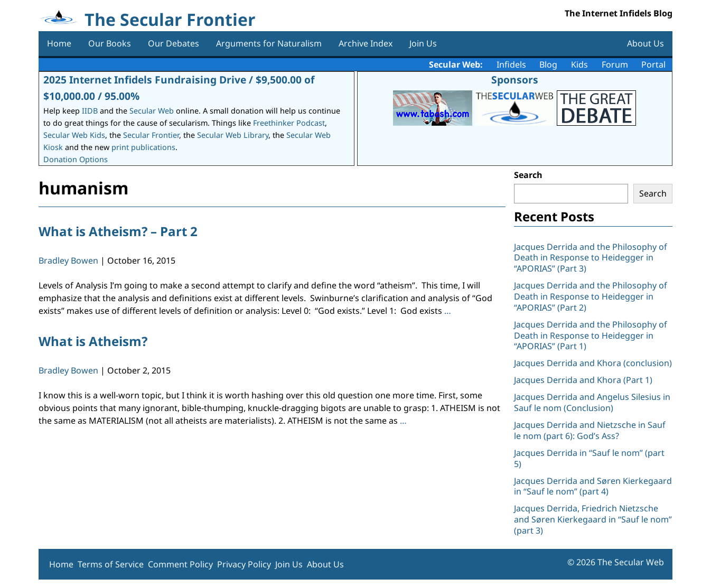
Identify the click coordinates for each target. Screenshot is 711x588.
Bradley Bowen (68, 260)
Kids (579, 64)
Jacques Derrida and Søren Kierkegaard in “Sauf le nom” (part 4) (593, 486)
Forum (615, 64)
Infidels (511, 64)
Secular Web (152, 111)
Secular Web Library (233, 135)
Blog (548, 64)
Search (528, 175)
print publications (143, 147)
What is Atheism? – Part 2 (118, 231)
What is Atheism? (93, 341)
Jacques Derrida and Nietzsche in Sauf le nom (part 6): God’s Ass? (590, 430)
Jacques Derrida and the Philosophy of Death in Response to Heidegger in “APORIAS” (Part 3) (591, 258)
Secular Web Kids (74, 135)
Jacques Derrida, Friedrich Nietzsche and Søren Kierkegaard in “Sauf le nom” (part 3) (593, 519)
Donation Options (76, 159)
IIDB (90, 111)
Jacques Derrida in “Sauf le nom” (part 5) (589, 458)
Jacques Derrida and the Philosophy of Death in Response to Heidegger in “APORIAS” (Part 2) (591, 296)
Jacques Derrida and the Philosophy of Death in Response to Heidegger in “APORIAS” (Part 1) (591, 335)
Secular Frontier (151, 135)
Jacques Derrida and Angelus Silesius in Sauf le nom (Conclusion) (592, 402)
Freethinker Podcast (289, 123)
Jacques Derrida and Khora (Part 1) (583, 380)
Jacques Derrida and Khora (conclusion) (593, 363)
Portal (653, 64)
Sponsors (515, 80)
